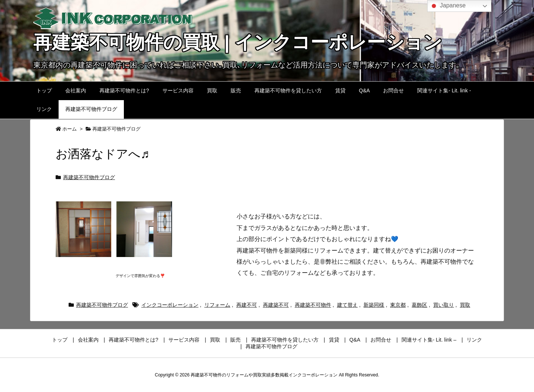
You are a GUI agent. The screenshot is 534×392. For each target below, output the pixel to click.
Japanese (448, 6)
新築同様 (374, 305)
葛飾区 (419, 305)
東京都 (398, 305)
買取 (465, 305)
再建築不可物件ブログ (116, 129)
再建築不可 (276, 305)
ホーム (70, 129)
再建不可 (247, 305)
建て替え (347, 305)
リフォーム (217, 305)
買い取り (444, 305)
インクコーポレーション (170, 305)
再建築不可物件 (313, 305)
